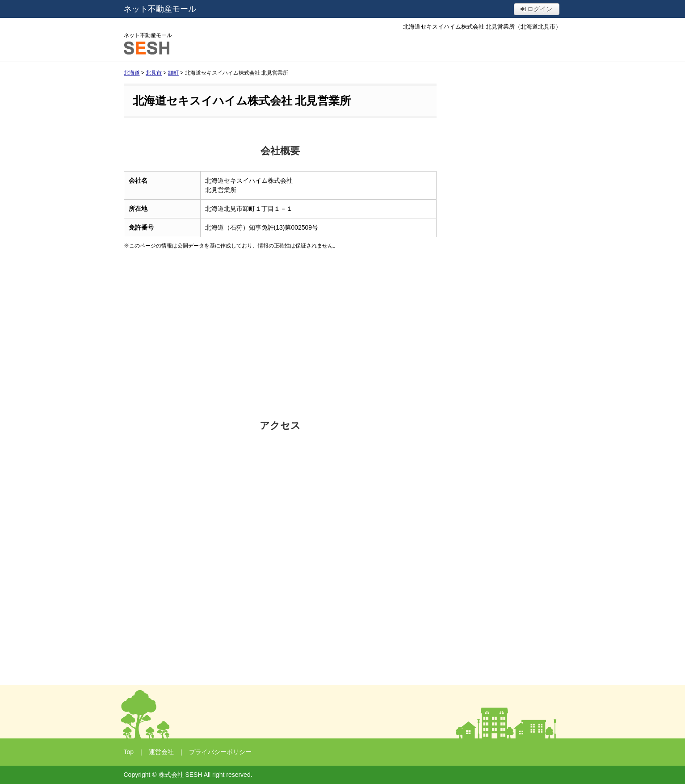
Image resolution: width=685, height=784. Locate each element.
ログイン (537, 9)
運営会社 (161, 752)
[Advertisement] (280, 335)
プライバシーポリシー (220, 752)
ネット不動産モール (160, 9)
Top (129, 752)
